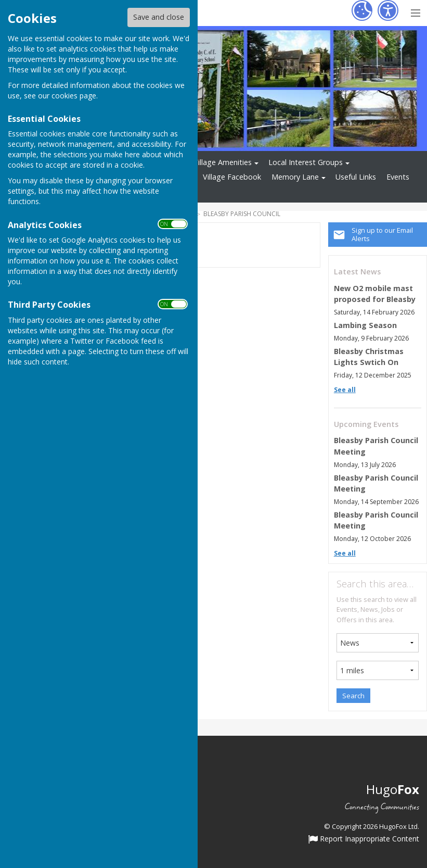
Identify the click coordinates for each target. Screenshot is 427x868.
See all (345, 390)
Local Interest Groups (306, 162)
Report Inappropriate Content (364, 839)
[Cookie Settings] (362, 10)
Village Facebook (232, 177)
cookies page (74, 96)
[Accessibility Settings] (388, 10)
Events (398, 177)
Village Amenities (223, 162)
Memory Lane (295, 177)
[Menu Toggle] (415, 12)
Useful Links (356, 177)
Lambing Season (365, 325)
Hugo (393, 789)
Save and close (159, 17)
